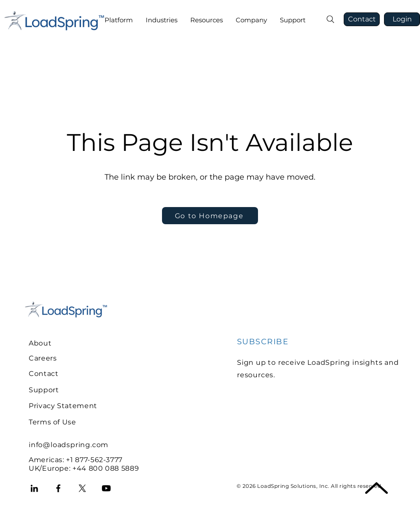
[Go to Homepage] (210, 216)
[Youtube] (106, 488)
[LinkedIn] (34, 488)
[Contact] (362, 19)
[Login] (402, 19)
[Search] (330, 19)
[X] (82, 488)
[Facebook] (58, 488)
